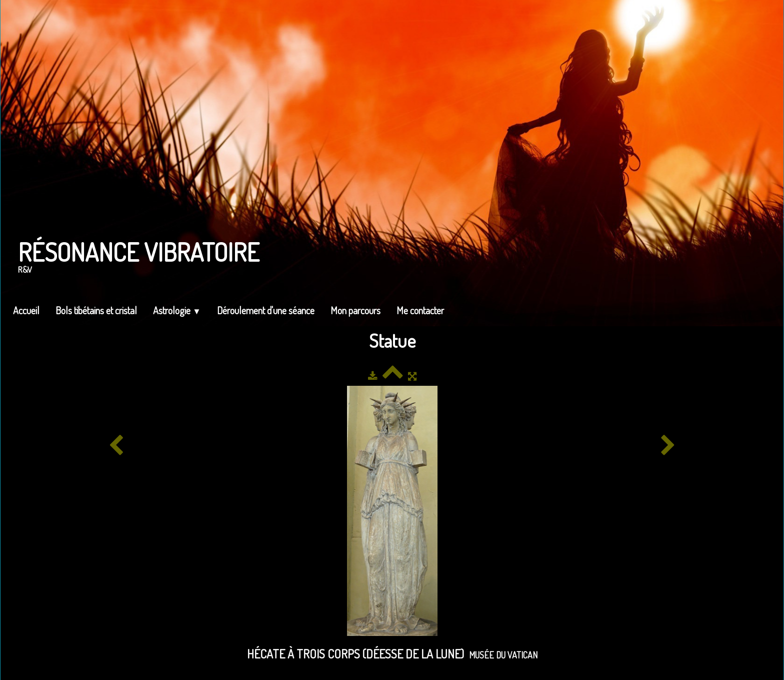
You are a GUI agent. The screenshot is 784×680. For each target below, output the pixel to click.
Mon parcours (355, 310)
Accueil (26, 310)
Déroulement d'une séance (266, 310)
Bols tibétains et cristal (96, 310)
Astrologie (177, 310)
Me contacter (420, 310)
